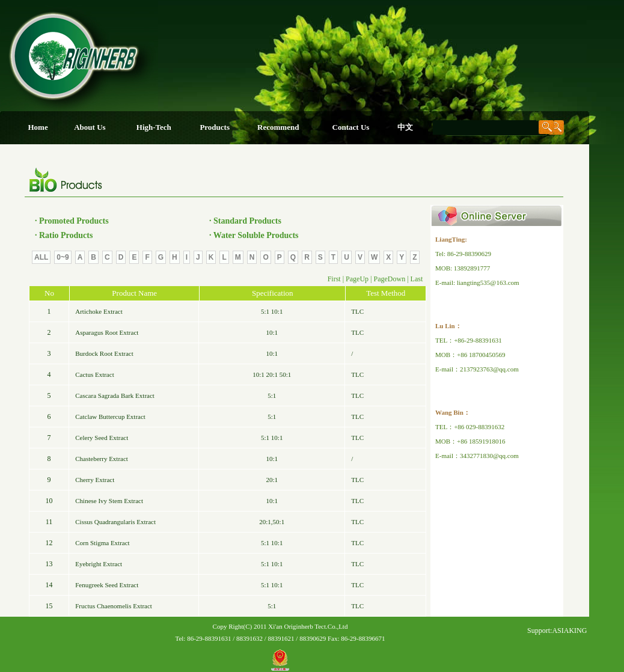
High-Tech (154, 127)
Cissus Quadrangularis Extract (115, 522)
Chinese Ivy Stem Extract (109, 501)
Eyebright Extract (99, 564)
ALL (41, 257)
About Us (90, 127)
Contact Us (351, 127)
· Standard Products (245, 221)
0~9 (63, 257)
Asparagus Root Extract (107, 332)
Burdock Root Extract (104, 353)
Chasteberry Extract (102, 459)
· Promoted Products (72, 221)
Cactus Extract (94, 374)
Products (215, 127)
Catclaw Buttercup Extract (110, 417)
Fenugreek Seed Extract (107, 585)
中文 (405, 127)
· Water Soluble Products (254, 235)
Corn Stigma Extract (102, 543)
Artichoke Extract (99, 311)
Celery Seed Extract (102, 438)
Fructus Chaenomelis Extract (114, 606)
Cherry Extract (95, 480)
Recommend (278, 127)
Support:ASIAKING (557, 631)
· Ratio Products (64, 235)
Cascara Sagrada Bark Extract (115, 396)
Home (38, 127)
